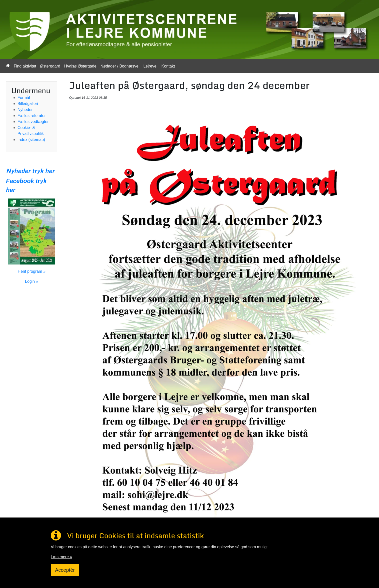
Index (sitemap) (31, 140)
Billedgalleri (28, 104)
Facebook (20, 181)
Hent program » (32, 271)
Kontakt (168, 66)
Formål (24, 98)
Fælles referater (32, 116)
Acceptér (65, 570)
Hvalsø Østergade (80, 66)
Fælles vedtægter (33, 122)
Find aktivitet (25, 66)
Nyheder (25, 110)
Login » (32, 281)
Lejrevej (150, 66)
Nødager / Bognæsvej (120, 66)
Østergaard (50, 66)
